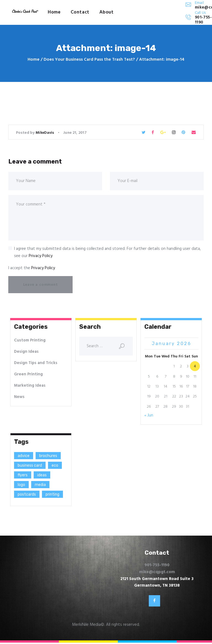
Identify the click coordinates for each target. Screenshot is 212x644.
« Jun (149, 415)
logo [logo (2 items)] (21, 485)
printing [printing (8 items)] (52, 494)
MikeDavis (45, 133)
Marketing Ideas (30, 386)
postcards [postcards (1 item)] (27, 494)
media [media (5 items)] (40, 485)
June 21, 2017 (75, 133)
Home (34, 60)
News (19, 397)
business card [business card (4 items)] (30, 465)
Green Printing (28, 374)
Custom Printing (30, 340)
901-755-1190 (157, 565)
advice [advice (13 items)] (24, 456)
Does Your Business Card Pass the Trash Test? (89, 60)
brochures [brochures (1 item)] (48, 456)
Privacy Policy (41, 256)
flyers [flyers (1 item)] (23, 475)
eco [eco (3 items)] (55, 465)
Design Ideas (26, 352)
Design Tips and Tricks (36, 363)
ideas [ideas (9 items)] (42, 475)
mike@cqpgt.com (157, 572)
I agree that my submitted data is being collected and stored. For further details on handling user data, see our (107, 252)
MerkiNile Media (86, 626)
